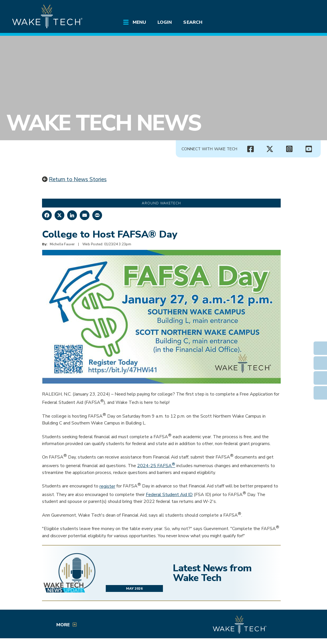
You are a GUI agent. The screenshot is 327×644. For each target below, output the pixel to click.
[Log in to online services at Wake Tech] (304, 9)
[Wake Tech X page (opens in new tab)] (270, 149)
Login (165, 22)
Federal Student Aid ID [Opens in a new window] (169, 495)
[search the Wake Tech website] (288, 9)
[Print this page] (97, 215)
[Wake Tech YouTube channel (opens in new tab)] (309, 149)
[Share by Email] (85, 215)
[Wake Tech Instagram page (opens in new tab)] (289, 149)
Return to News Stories (78, 179)
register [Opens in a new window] (107, 486)
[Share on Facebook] (47, 215)
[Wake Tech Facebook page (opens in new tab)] (250, 149)
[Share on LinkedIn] (72, 215)
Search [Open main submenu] (193, 22)
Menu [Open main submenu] (139, 22)
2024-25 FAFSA (156, 466)
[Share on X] (59, 215)
